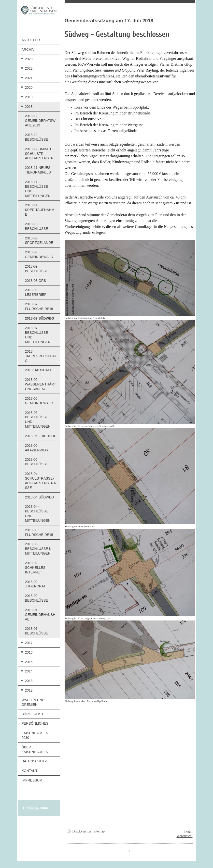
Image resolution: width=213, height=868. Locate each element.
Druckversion (79, 831)
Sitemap (99, 831)
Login (188, 831)
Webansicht (185, 836)
